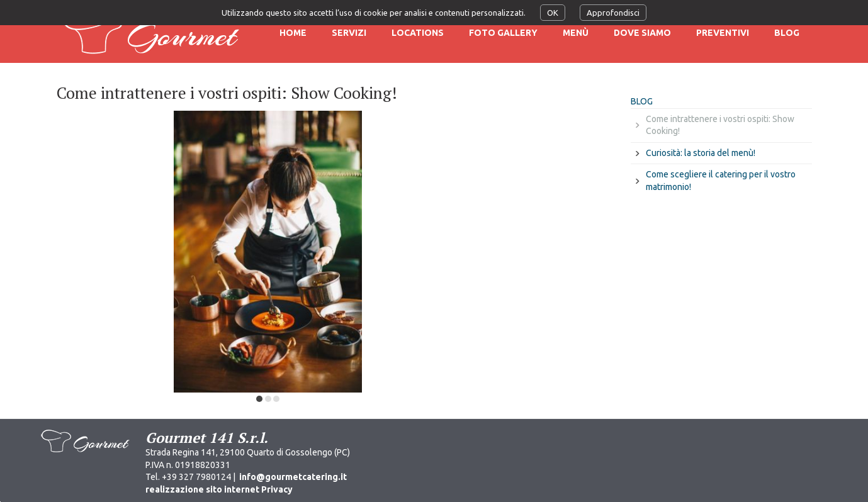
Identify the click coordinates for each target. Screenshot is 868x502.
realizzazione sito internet (202, 489)
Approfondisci (613, 13)
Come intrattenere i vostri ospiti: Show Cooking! (720, 125)
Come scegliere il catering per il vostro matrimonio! (721, 181)
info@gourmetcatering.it (293, 477)
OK (553, 13)
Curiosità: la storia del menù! (701, 153)
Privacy (277, 489)
